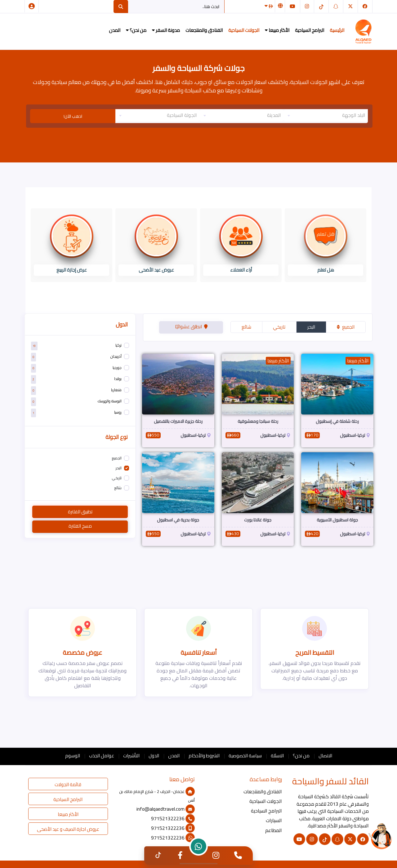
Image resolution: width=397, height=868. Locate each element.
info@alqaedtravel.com (166, 809)
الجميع (346, 327)
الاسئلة (277, 756)
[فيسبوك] (365, 6)
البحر (311, 327)
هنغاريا (116, 390)
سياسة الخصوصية (245, 756)
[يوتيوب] (292, 6)
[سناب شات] (336, 6)
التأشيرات (131, 756)
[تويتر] (350, 6)
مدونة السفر (166, 30)
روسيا (118, 412)
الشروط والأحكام (204, 756)
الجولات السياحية (244, 30)
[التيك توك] (321, 6)
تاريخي (279, 327)
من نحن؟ (136, 30)
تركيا (118, 345)
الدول (154, 756)
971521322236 (173, 819)
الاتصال (325, 756)
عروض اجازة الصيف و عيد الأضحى (68, 829)
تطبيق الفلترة (80, 512)
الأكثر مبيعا (277, 30)
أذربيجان (116, 356)
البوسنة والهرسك (110, 401)
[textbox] (326, 115)
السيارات (274, 820)
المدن (115, 30)
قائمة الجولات (68, 784)
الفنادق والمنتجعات (204, 30)
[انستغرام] (307, 6)
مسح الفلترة (80, 526)
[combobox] (326, 115)
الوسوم (73, 756)
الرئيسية (337, 30)
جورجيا (117, 368)
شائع (246, 327)
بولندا (118, 379)
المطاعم (274, 830)
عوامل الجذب (102, 756)
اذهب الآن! (73, 116)
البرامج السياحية (310, 30)
